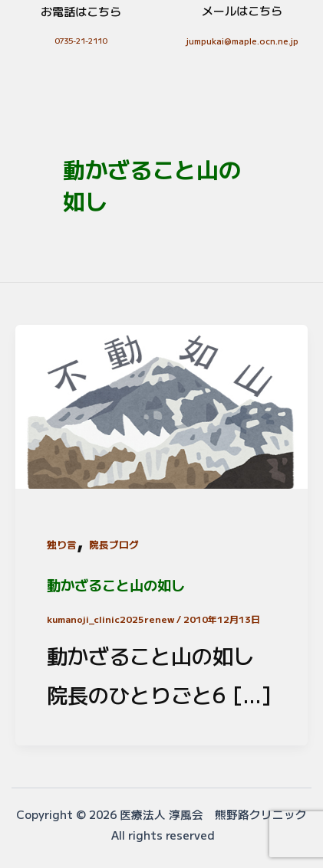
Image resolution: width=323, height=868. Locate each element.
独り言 (62, 544)
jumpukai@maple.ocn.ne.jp (242, 41)
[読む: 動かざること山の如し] (161, 403)
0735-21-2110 (81, 40)
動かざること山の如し (116, 585)
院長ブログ (114, 544)
